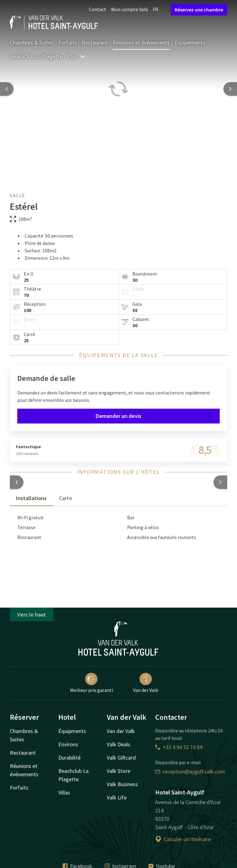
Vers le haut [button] (32, 615)
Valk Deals (118, 744)
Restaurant (95, 42)
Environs (68, 744)
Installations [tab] (31, 498)
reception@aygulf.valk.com (190, 771)
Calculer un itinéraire (183, 839)
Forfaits (68, 42)
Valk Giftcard (121, 758)
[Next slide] (230, 89)
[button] (17, 482)
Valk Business (122, 784)
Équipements (190, 42)
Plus (77, 56)
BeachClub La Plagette (36, 56)
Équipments (72, 731)
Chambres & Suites (32, 42)
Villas (64, 792)
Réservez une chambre (199, 10)
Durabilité (69, 758)
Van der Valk (146, 683)
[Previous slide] (7, 89)
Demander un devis (118, 416)
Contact (98, 9)
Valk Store (118, 771)
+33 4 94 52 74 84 (179, 747)
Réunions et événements (141, 42)
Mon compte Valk (129, 9)
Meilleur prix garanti (91, 683)
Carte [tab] (66, 498)
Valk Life (117, 797)
